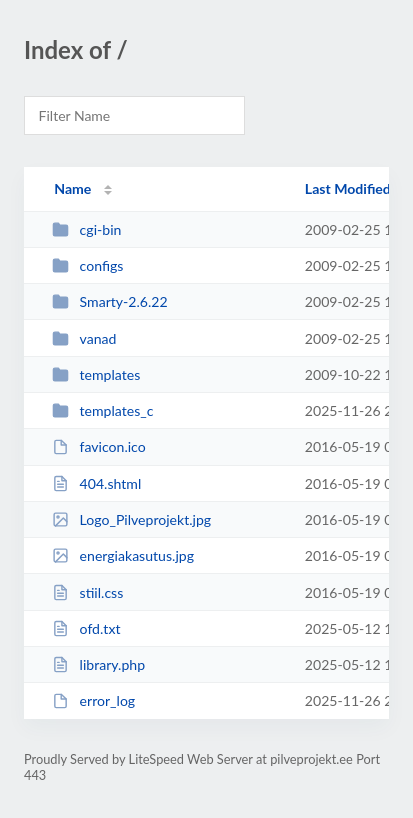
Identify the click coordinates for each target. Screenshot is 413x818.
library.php (98, 664)
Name (72, 188)
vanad (84, 338)
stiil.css (87, 592)
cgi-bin (86, 229)
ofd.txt (86, 628)
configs (87, 265)
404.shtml (96, 483)
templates (96, 374)
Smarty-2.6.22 (109, 301)
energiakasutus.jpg (123, 555)
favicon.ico (99, 446)
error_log (93, 700)
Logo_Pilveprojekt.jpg (131, 519)
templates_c (102, 410)
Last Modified (348, 188)
